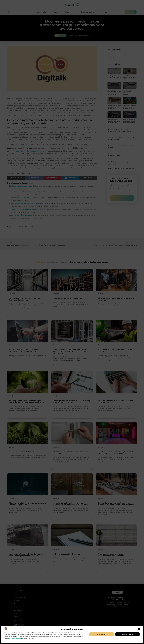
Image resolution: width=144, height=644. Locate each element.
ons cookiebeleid (16, 638)
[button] (139, 629)
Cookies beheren (128, 634)
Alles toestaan (102, 634)
